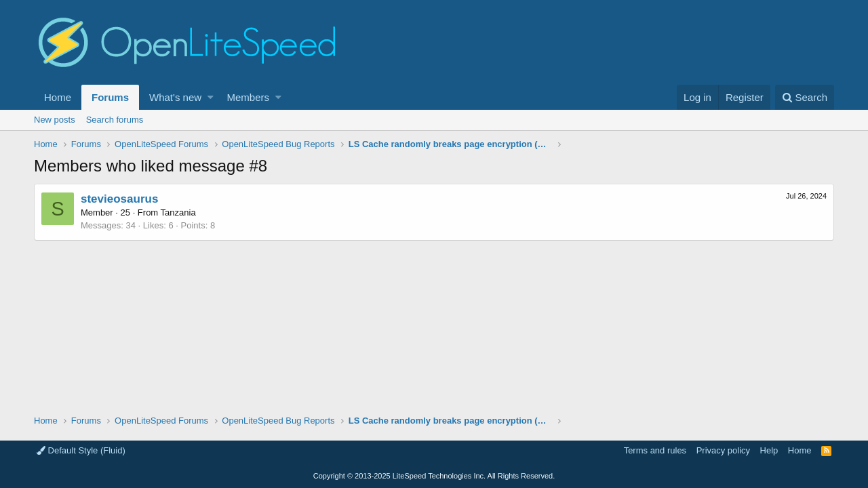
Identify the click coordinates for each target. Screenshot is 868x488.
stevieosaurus (119, 199)
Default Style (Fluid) (81, 450)
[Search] (805, 97)
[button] (211, 97)
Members (249, 97)
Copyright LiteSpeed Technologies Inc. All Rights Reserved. (434, 476)
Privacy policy (723, 450)
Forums (110, 97)
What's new (175, 97)
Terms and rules (655, 450)
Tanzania (178, 212)
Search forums (115, 120)
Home (58, 97)
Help (769, 450)
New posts (55, 120)
